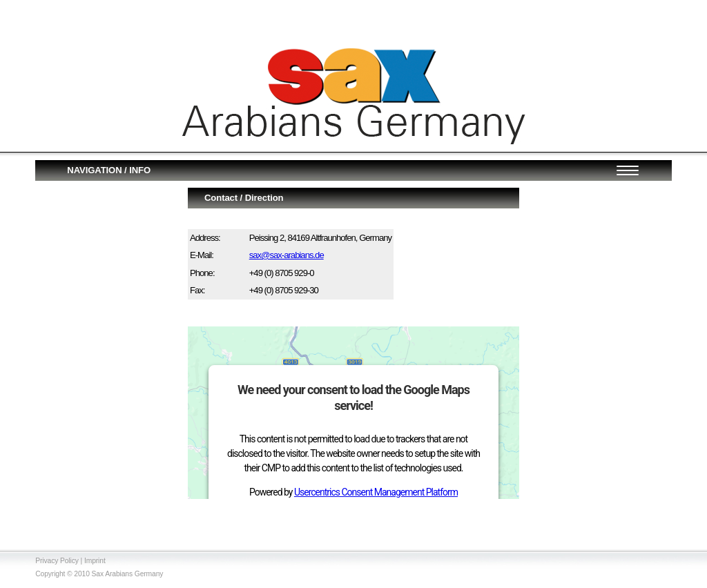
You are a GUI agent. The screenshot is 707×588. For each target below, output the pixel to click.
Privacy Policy (57, 561)
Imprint (95, 561)
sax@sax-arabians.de (287, 255)
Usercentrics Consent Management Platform (376, 492)
